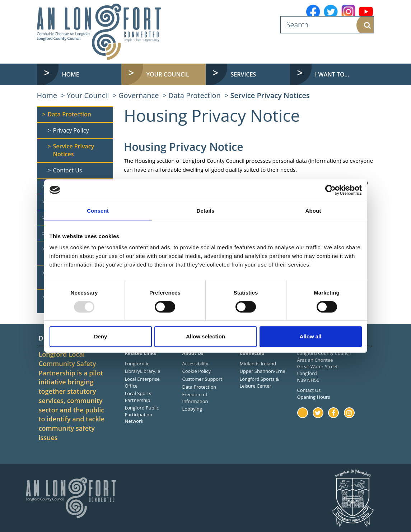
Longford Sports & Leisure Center (259, 382)
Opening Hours (314, 397)
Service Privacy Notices (270, 95)
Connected (252, 353)
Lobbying (192, 409)
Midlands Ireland (258, 364)
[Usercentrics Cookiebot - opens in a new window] (330, 190)
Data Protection (195, 95)
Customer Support (202, 379)
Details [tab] (206, 211)
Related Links (141, 353)
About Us (193, 353)
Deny (101, 336)
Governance (139, 95)
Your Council (88, 95)
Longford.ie (137, 364)
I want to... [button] (332, 74)
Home (71, 74)
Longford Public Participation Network (142, 414)
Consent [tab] (98, 211)
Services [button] (244, 74)
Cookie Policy (196, 371)
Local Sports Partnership (138, 397)
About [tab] (313, 211)
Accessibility (195, 364)
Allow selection (205, 336)
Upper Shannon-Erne (262, 371)
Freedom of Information (195, 398)
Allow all (311, 336)
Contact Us (309, 390)
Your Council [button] (168, 74)
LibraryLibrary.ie (143, 371)
